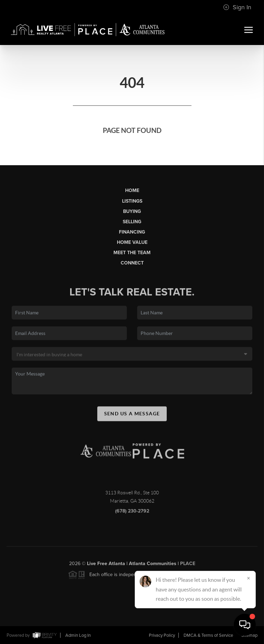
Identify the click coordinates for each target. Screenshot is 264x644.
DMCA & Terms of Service (208, 635)
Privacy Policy (162, 635)
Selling (132, 222)
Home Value (132, 242)
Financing (132, 232)
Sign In (237, 7)
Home (132, 190)
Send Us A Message (132, 417)
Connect (132, 263)
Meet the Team (132, 253)
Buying (132, 211)
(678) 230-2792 (132, 515)
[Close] (249, 578)
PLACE (188, 568)
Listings (132, 201)
